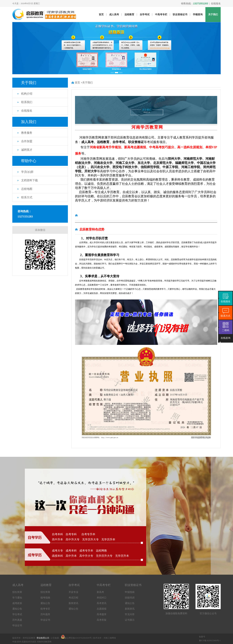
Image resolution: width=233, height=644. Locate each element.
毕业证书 (17, 625)
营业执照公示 (43, 638)
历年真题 (17, 620)
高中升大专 (73, 539)
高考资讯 (102, 603)
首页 (101, 15)
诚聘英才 (27, 150)
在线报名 (216, 4)
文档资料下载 (30, 180)
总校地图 (27, 189)
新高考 (100, 592)
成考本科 (71, 551)
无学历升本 (108, 539)
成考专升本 (86, 551)
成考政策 (17, 603)
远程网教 (101, 551)
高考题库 (102, 614)
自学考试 (145, 15)
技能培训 (130, 598)
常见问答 (130, 614)
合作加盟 (27, 141)
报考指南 (45, 598)
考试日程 (73, 598)
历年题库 (45, 614)
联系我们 (27, 102)
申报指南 (130, 592)
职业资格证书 (180, 15)
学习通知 (17, 598)
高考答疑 (102, 620)
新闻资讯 (73, 603)
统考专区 (45, 609)
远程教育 (129, 15)
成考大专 (57, 551)
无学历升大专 (90, 539)
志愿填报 (102, 609)
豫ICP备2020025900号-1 (210, 641)
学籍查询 (198, 15)
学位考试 (17, 614)
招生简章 (17, 592)
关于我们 (213, 15)
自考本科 (57, 534)
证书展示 (130, 620)
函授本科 (57, 556)
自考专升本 (88, 534)
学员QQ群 (27, 172)
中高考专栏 (161, 15)
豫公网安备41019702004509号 (78, 638)
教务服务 (27, 133)
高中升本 (57, 539)
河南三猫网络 (110, 638)
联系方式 (27, 197)
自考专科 (72, 534)
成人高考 (114, 15)
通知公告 (17, 609)
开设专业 (73, 592)
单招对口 (102, 598)
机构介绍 (27, 94)
